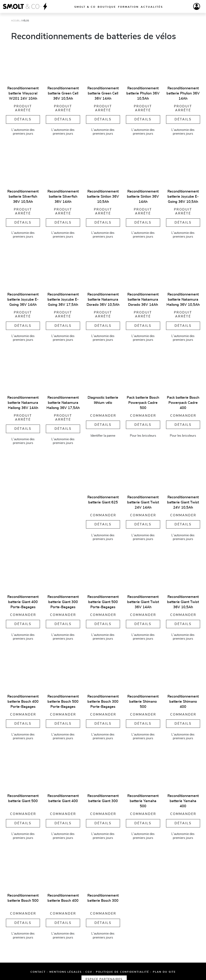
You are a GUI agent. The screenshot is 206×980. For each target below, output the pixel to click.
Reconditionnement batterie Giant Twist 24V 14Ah (143, 500)
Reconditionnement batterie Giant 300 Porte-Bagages (63, 600)
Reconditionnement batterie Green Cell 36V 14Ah (103, 93)
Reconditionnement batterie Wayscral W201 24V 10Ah (23, 93)
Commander (103, 414)
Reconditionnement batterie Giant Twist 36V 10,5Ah (183, 600)
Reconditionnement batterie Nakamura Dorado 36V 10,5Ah (103, 298)
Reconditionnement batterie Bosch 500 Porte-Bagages (63, 700)
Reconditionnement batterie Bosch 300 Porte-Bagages (103, 700)
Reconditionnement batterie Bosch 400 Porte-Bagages (23, 700)
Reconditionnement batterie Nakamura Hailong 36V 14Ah (23, 401)
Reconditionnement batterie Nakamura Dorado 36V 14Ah (143, 298)
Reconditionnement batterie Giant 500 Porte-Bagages (103, 600)
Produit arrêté (23, 108)
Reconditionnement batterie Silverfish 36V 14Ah (63, 196)
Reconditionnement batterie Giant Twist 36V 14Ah (143, 600)
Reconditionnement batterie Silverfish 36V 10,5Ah (23, 196)
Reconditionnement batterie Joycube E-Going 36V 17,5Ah (63, 298)
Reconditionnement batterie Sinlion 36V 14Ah (143, 196)
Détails (23, 119)
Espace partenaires (172, 970)
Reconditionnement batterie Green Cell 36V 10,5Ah (63, 93)
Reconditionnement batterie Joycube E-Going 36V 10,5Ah (183, 196)
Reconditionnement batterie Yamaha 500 (143, 799)
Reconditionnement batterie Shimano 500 (143, 700)
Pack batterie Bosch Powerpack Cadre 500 (143, 401)
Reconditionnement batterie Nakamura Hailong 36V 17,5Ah (63, 401)
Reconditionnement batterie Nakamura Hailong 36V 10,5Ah (183, 298)
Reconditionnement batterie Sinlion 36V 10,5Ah (103, 196)
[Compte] (197, 6)
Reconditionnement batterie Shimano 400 (183, 700)
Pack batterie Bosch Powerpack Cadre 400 (183, 401)
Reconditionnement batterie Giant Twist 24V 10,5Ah (183, 500)
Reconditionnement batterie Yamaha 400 (183, 799)
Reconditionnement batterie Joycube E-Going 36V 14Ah (23, 298)
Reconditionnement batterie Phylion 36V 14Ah (183, 93)
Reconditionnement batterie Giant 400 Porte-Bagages (23, 600)
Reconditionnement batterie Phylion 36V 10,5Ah (143, 93)
